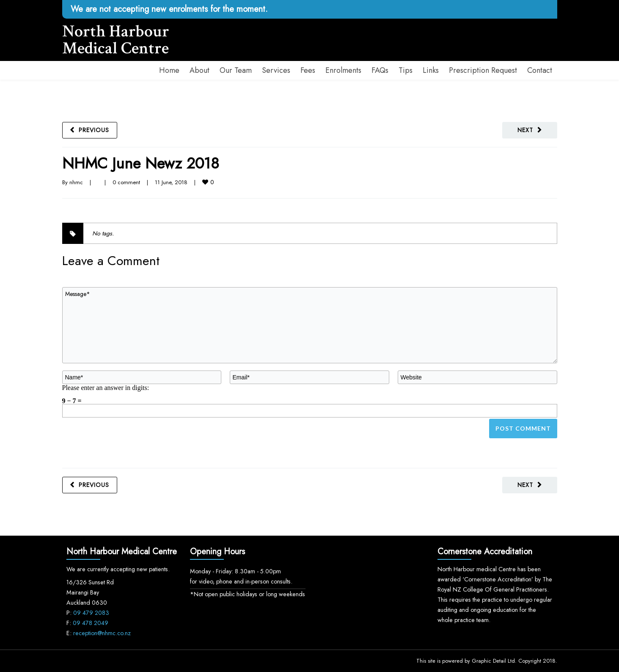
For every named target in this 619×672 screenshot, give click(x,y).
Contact (540, 70)
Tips (406, 70)
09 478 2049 (91, 623)
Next (525, 130)
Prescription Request (483, 70)
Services (276, 70)
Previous (94, 130)
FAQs (380, 70)
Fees (308, 70)
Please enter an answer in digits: (106, 387)
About (199, 70)
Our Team (236, 70)
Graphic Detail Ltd (493, 661)
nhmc (76, 182)
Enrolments (343, 70)
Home (169, 70)
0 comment (126, 182)
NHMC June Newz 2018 (141, 163)
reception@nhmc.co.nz (102, 633)
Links (431, 70)
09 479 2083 (91, 613)
